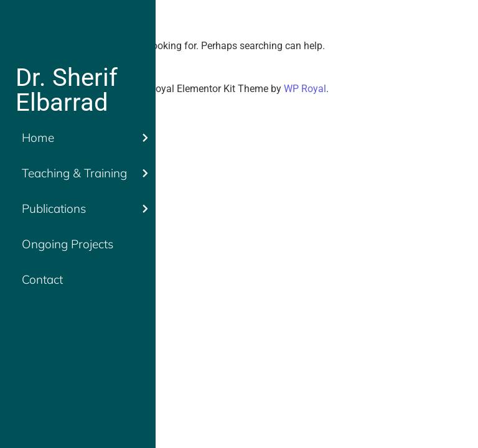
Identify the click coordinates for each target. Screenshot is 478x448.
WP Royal (305, 89)
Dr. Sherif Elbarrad (67, 90)
